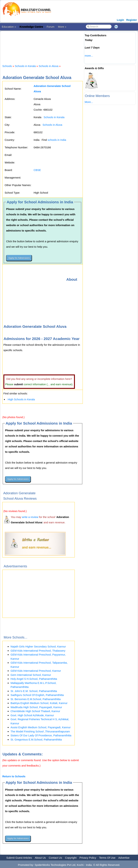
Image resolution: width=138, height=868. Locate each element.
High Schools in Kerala (21, 399)
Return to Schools (14, 776)
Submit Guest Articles (19, 858)
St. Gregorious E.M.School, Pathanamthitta (36, 739)
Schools (7, 66)
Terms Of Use (107, 858)
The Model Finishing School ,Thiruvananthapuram (40, 731)
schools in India (57, 140)
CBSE (37, 170)
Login (120, 20)
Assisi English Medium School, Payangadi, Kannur (41, 727)
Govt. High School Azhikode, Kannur (32, 715)
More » (62, 27)
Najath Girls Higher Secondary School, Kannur (38, 646)
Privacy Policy (88, 858)
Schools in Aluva (48, 66)
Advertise (124, 858)
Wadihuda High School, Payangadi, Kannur (36, 707)
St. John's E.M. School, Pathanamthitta (34, 691)
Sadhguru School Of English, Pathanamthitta (37, 695)
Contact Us (55, 858)
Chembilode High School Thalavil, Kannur (35, 711)
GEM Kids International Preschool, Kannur (36, 671)
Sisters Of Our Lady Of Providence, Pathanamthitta (41, 735)
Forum (50, 27)
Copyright (71, 858)
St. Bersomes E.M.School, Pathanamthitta (36, 699)
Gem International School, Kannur (31, 675)
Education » (9, 27)
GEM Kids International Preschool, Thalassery (38, 651)
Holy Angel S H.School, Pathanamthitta (34, 679)
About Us (40, 858)
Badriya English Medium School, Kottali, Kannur (39, 703)
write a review (30, 517)
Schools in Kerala (25, 66)
